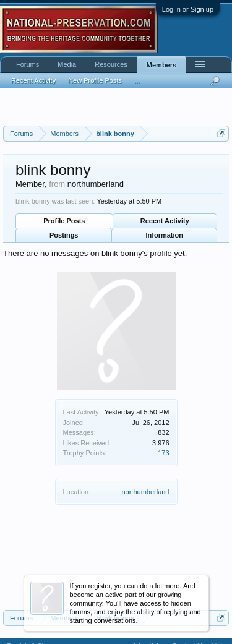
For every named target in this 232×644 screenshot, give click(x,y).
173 (163, 453)
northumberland (145, 492)
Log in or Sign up (188, 9)
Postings (64, 235)
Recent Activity (165, 221)
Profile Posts (64, 221)
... (137, 80)
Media (67, 64)
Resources (111, 64)
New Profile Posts (95, 80)
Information (165, 235)
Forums (28, 64)
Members (161, 65)
